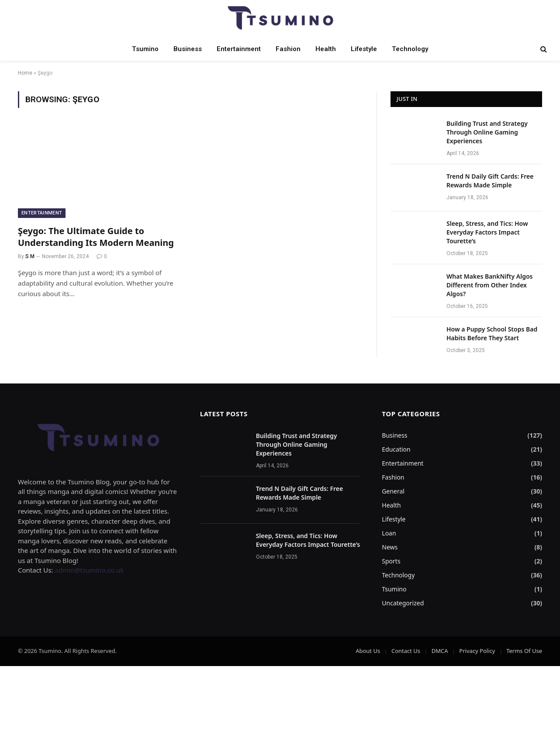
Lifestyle (364, 49)
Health (326, 49)
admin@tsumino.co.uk (89, 570)
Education (396, 449)
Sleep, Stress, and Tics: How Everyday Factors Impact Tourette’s (487, 232)
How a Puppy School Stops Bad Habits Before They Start (492, 333)
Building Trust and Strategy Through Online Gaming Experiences (487, 132)
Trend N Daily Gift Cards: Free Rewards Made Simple (490, 181)
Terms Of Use (524, 651)
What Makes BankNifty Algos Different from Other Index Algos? (489, 285)
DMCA (440, 651)
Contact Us (406, 651)
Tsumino (145, 49)
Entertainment (239, 49)
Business (188, 49)
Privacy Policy (477, 651)
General (393, 491)
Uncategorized (403, 603)
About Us (368, 651)
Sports (391, 561)
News (390, 547)
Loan (389, 533)
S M (30, 256)
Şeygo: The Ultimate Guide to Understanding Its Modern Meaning (96, 237)
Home (25, 73)
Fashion (288, 49)
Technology (410, 49)
